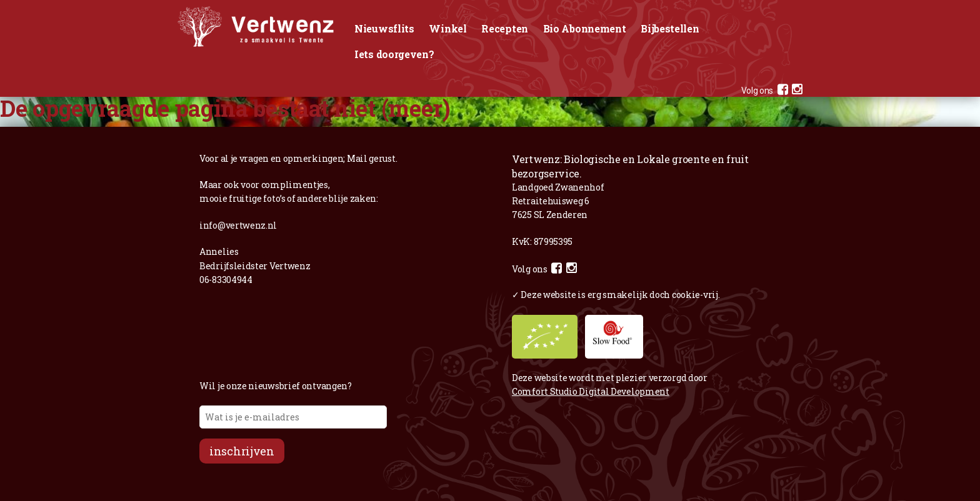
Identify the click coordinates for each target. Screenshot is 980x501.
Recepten (505, 28)
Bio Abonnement (585, 28)
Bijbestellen (670, 28)
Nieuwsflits (384, 28)
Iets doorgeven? (394, 54)
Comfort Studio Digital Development (591, 391)
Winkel (447, 28)
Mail (357, 158)
